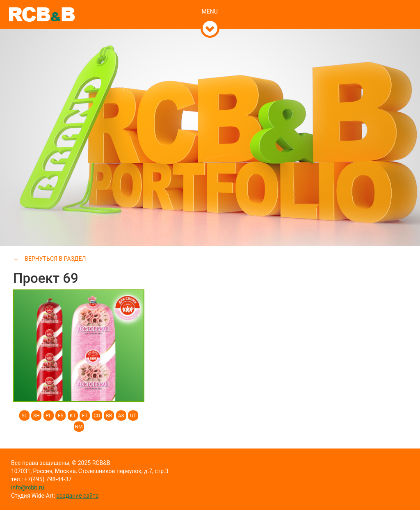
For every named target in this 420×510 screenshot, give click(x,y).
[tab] (210, 3)
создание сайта (78, 496)
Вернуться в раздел (55, 259)
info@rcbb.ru (27, 487)
